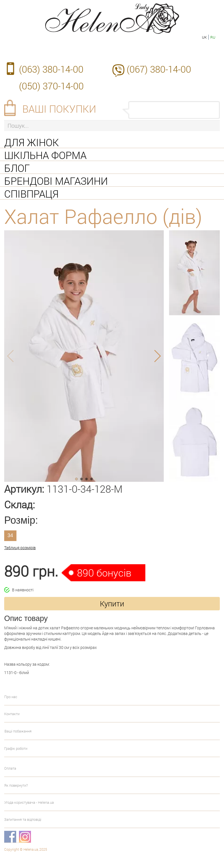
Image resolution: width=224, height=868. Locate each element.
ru (213, 37)
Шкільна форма (45, 155)
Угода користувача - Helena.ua (29, 802)
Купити (112, 603)
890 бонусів (104, 573)
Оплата (10, 768)
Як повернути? (16, 785)
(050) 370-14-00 (51, 86)
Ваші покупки (59, 109)
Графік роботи (16, 748)
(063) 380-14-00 (51, 69)
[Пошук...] (112, 126)
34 (10, 535)
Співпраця (31, 193)
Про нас (11, 697)
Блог (17, 167)
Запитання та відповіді (23, 819)
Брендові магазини (56, 180)
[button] (76, 479)
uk (204, 37)
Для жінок (32, 142)
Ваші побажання (18, 731)
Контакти (12, 714)
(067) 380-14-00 (159, 69)
